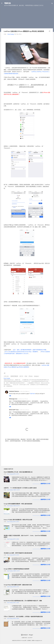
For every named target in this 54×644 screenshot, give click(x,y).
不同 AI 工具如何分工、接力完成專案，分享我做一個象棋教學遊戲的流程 (23, 617)
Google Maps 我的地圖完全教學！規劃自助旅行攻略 (18, 585)
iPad (26, 376)
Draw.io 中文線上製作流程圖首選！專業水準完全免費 (18, 520)
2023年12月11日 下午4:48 (23, 399)
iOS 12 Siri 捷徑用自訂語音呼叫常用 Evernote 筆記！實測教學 (21, 352)
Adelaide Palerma (14, 391)
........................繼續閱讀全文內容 (41, 484)
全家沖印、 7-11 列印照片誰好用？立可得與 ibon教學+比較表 (20, 488)
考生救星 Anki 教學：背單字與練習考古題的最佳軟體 (18, 553)
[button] (49, 31)
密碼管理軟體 (14, 376)
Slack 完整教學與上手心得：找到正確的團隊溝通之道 (18, 472)
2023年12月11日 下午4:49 (24, 410)
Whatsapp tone (13, 399)
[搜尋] (52, 4)
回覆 (10, 396)
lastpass (36, 376)
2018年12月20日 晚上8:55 (24, 391)
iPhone (31, 376)
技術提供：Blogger (27, 635)
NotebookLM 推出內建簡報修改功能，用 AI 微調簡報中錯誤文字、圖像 (23, 601)
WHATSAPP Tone (14, 410)
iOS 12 (21, 376)
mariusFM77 (30, 638)
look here (33, 394)
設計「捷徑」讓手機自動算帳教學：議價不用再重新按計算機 (30, 350)
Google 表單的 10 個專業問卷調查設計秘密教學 (16, 569)
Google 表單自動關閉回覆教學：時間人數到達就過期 (18, 504)
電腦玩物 (7, 3)
